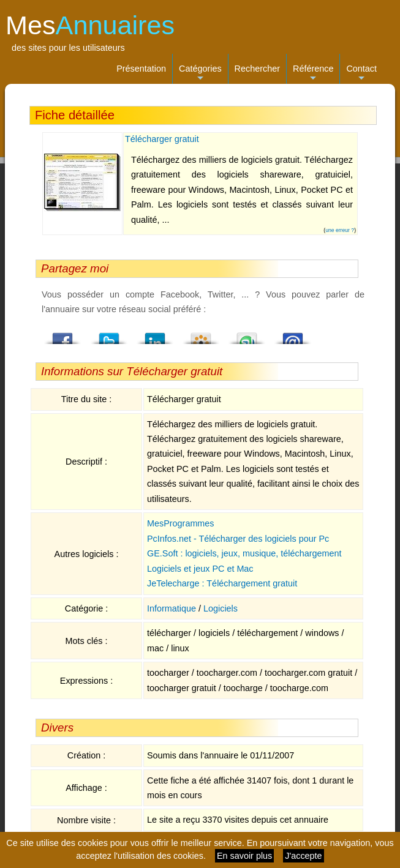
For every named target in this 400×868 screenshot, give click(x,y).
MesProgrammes (181, 523)
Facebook (63, 335)
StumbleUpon (247, 335)
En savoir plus (244, 856)
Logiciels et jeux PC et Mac (200, 569)
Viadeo (201, 335)
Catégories (200, 74)
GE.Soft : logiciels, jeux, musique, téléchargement (244, 553)
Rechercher (257, 69)
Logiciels (221, 608)
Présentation (141, 69)
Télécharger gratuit (162, 139)
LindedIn (155, 335)
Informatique (172, 608)
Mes (90, 25)
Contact (361, 74)
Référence (313, 74)
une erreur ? (340, 230)
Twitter (109, 335)
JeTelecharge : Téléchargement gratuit (222, 583)
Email (293, 335)
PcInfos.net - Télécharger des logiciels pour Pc (238, 539)
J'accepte (303, 856)
